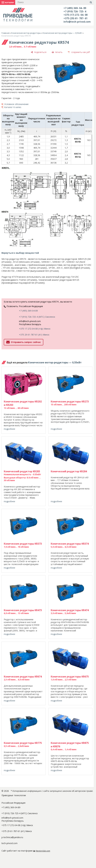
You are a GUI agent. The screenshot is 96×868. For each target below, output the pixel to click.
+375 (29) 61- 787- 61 (75, 18)
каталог (8, 2)
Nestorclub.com (43, 851)
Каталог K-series (13, 107)
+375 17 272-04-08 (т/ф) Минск (35, 329)
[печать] (57, 52)
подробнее (9, 429)
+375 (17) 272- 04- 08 (75, 15)
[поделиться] (39, 52)
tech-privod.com (9, 843)
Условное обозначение (16, 104)
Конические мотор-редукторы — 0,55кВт (62, 33)
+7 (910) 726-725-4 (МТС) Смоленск (37, 317)
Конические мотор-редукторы (26, 33)
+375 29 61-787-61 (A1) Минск (34, 335)
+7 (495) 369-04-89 (28, 311)
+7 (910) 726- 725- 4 (75, 11)
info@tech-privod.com (77, 22)
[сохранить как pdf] (79, 52)
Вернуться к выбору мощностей (20, 253)
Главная (5, 33)
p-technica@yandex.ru (12, 837)
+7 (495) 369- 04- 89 (75, 8)
